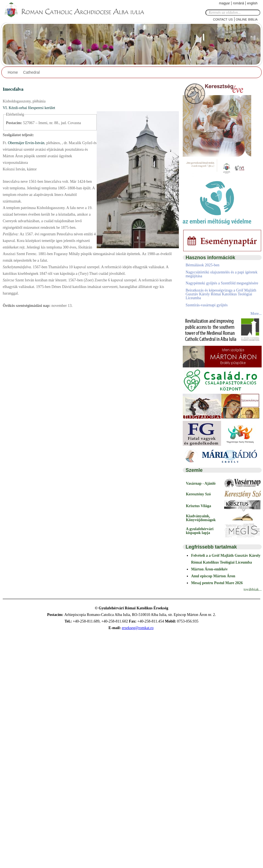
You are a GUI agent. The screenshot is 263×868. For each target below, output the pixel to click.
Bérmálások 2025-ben (202, 265)
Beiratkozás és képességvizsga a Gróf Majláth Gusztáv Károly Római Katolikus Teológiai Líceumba (221, 294)
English (252, 3)
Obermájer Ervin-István (26, 143)
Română (238, 3)
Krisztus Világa (198, 506)
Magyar (224, 3)
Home (13, 72)
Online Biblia (247, 19)
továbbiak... (253, 589)
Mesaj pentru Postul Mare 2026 (217, 583)
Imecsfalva (13, 89)
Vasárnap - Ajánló (201, 483)
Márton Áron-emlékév (209, 569)
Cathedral (31, 72)
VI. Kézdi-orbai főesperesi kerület (29, 108)
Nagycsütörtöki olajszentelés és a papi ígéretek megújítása (221, 274)
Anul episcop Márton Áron (213, 576)
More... (256, 314)
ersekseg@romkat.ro (138, 628)
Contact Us (223, 19)
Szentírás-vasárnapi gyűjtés (207, 305)
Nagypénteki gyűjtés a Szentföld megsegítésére (222, 283)
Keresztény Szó (198, 494)
